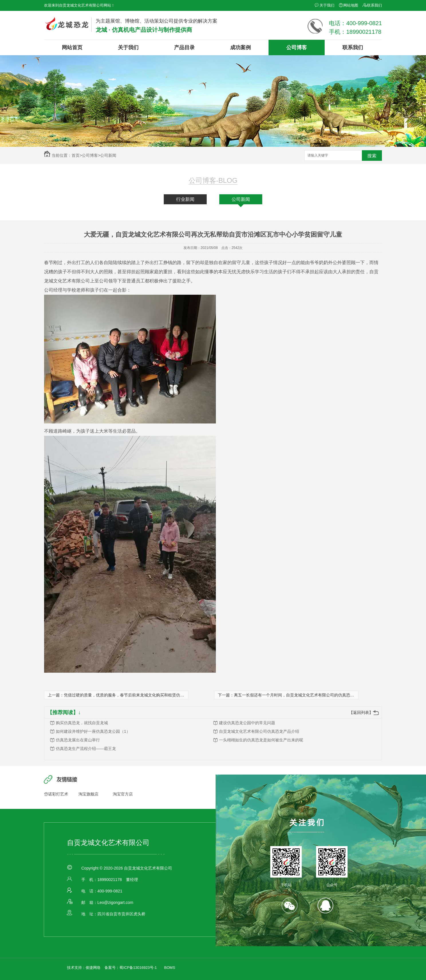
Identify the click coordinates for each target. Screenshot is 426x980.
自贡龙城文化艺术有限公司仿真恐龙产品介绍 (259, 731)
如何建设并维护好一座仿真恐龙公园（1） (93, 731)
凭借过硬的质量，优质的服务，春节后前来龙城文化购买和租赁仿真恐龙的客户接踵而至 (142, 695)
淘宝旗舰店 (88, 794)
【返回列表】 (361, 712)
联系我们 (374, 5)
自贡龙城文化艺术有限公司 (108, 843)
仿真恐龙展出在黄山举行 (78, 740)
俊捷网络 (93, 968)
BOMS (170, 968)
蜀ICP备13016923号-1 (138, 968)
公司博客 (297, 47)
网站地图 (351, 5)
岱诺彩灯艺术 (56, 794)
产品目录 (184, 47)
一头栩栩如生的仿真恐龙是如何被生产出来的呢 (261, 740)
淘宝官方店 (123, 794)
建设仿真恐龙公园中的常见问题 (247, 723)
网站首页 (72, 47)
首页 (77, 155)
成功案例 (240, 47)
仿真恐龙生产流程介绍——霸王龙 (86, 749)
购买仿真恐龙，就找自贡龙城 (82, 723)
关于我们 (327, 5)
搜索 (372, 156)
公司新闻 (108, 155)
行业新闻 (185, 199)
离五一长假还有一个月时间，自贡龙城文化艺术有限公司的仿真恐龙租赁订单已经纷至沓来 (314, 695)
